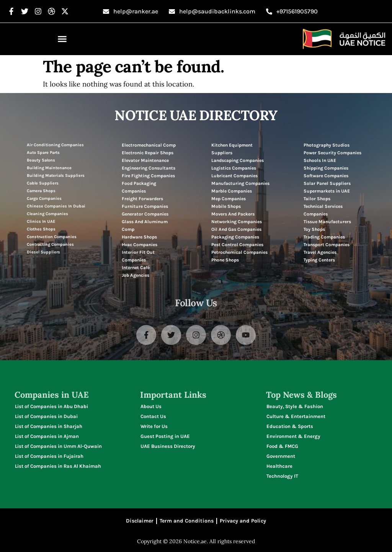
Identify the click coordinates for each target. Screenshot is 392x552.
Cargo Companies (44, 198)
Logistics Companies (234, 168)
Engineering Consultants (149, 168)
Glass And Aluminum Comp (145, 225)
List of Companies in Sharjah (49, 426)
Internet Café (136, 268)
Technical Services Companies (323, 210)
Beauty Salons (41, 160)
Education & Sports (290, 426)
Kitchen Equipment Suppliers (232, 149)
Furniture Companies (145, 206)
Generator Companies (145, 214)
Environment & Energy (293, 436)
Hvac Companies (140, 245)
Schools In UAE (320, 160)
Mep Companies (229, 199)
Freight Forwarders (142, 199)
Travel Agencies (320, 252)
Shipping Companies (326, 168)
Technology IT (282, 476)
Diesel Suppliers (43, 252)
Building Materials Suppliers (56, 176)
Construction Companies (52, 237)
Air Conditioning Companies (55, 145)
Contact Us (153, 416)
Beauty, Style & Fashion (295, 406)
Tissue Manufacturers (327, 222)
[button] (62, 39)
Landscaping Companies (238, 160)
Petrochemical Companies (239, 252)
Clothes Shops (41, 229)
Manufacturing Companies (240, 183)
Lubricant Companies (234, 176)
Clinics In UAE (41, 221)
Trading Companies (324, 237)
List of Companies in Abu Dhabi (51, 406)
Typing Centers (319, 260)
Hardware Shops (139, 237)
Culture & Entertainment (296, 416)
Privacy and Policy (243, 521)
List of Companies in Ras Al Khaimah (58, 466)
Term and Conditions (187, 521)
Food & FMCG (282, 446)
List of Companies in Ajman (47, 436)
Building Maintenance (49, 168)
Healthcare (279, 466)
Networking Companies (237, 222)
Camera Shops (41, 191)
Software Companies (326, 176)
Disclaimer (140, 521)
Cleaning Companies (47, 214)
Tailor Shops (317, 199)
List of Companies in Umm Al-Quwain (58, 446)
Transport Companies (327, 245)
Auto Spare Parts (43, 153)
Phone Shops (225, 260)
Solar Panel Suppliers (327, 183)
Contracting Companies (50, 244)
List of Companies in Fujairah (49, 456)
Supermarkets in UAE (327, 191)
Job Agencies (136, 275)
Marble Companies (232, 191)
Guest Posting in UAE (165, 436)
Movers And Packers (233, 214)
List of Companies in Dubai (46, 416)
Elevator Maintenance (145, 160)
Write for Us (154, 426)
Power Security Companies (332, 153)
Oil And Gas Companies (236, 229)
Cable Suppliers (43, 183)
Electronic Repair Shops (148, 153)
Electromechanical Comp (149, 145)
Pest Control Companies (237, 245)
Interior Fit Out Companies (138, 256)
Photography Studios (327, 145)
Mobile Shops (226, 206)
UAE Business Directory (168, 446)
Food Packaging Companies (139, 187)
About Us (151, 406)
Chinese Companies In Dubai (56, 206)
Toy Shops (314, 229)
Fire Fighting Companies (148, 176)
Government (281, 456)
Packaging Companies (235, 237)
